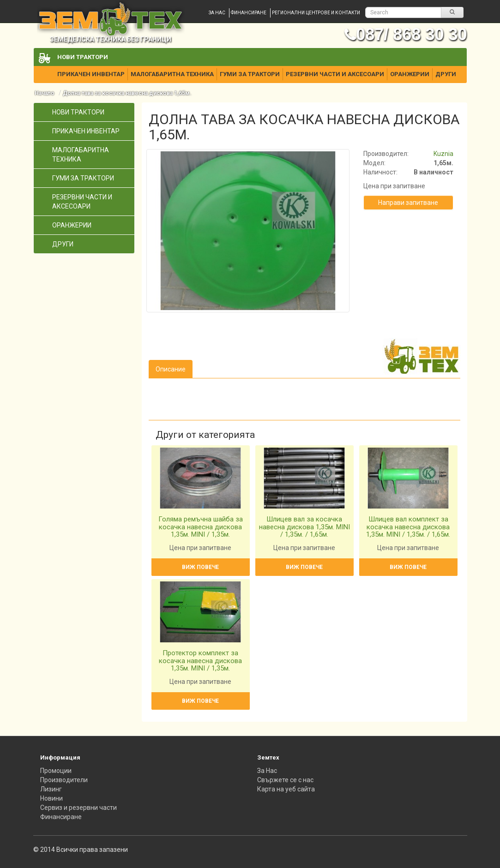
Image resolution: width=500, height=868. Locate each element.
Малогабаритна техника (172, 74)
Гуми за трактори (250, 74)
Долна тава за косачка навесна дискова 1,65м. (127, 93)
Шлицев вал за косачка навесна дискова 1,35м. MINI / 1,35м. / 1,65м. (304, 527)
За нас (217, 13)
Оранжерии (410, 74)
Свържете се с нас (285, 780)
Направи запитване (408, 203)
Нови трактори (83, 57)
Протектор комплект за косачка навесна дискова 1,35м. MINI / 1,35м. (200, 661)
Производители (64, 780)
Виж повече (200, 567)
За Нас (267, 771)
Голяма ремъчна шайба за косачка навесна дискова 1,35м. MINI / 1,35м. (201, 527)
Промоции (56, 771)
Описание (171, 369)
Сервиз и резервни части (78, 808)
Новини (51, 798)
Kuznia (443, 154)
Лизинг (51, 789)
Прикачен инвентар (91, 74)
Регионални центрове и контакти (316, 13)
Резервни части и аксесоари (335, 74)
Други (446, 74)
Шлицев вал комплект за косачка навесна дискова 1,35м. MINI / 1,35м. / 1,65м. (408, 527)
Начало (45, 93)
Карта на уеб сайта (286, 789)
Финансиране (249, 13)
